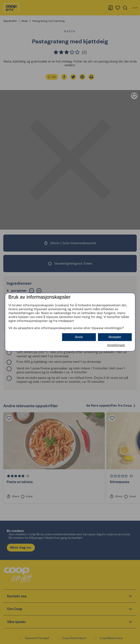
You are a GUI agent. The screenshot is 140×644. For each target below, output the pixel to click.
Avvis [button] (79, 337)
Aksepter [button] (115, 337)
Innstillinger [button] (116, 345)
